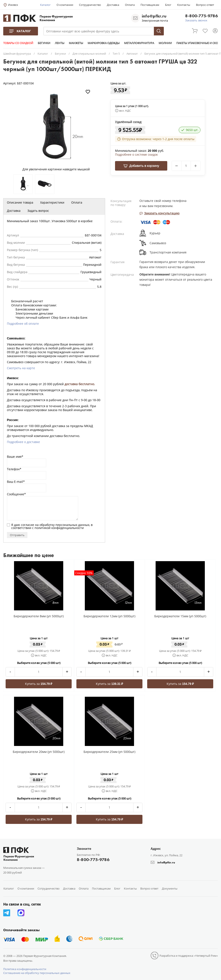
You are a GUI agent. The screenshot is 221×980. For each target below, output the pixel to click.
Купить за (39, 684)
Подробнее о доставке (23, 442)
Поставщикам (150, 5)
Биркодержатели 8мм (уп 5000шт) (39, 616)
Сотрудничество (90, 5)
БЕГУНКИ (44, 43)
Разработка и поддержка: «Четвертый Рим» (189, 956)
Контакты (184, 5)
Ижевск (13, 5)
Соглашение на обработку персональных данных (37, 973)
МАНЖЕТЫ (76, 43)
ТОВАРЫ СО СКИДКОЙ (18, 43)
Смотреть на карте (21, 368)
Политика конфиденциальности (25, 969)
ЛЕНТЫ (60, 43)
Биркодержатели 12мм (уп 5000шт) (109, 616)
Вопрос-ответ (205, 5)
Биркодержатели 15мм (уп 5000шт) (180, 616)
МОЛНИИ (165, 43)
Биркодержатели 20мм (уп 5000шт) (39, 752)
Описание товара (20, 202)
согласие (28, 525)
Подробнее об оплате (23, 324)
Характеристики (52, 202)
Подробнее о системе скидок (136, 155)
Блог (168, 5)
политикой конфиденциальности (59, 528)
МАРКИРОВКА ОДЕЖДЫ (104, 43)
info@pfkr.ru (154, 16)
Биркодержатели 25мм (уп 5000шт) (109, 752)
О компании (65, 5)
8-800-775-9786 (201, 16)
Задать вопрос (38, 211)
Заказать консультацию (159, 213)
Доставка (113, 5)
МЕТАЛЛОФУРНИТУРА (139, 43)
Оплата (130, 5)
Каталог (45, 5)
